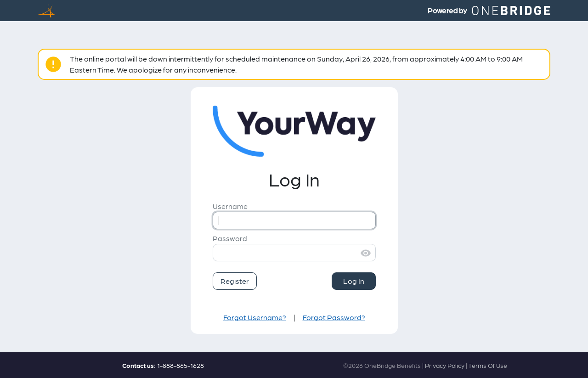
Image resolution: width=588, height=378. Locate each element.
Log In (354, 281)
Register (235, 281)
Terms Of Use (488, 365)
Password (230, 238)
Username (230, 206)
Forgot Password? (334, 317)
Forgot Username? (255, 317)
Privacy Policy (445, 365)
